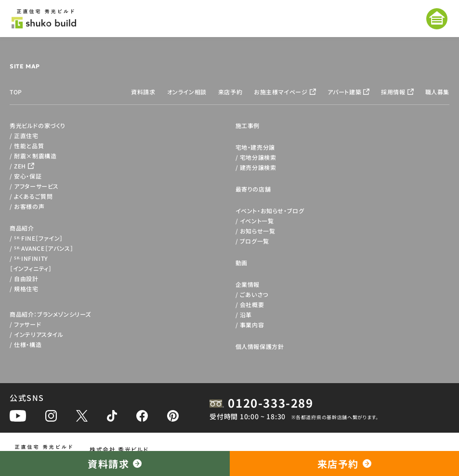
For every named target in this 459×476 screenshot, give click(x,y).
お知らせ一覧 (258, 231)
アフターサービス (36, 186)
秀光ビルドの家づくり (38, 125)
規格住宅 (26, 289)
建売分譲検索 (258, 167)
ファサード (27, 324)
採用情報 (393, 92)
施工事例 (248, 125)
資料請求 (143, 92)
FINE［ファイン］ (39, 238)
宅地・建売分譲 (255, 147)
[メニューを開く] (437, 19)
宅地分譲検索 (258, 157)
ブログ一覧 (255, 241)
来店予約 (230, 92)
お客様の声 (29, 206)
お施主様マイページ (281, 92)
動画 (242, 263)
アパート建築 (345, 92)
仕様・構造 (28, 344)
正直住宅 (26, 135)
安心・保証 (28, 176)
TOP (16, 92)
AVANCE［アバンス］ (44, 248)
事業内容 (252, 325)
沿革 (246, 315)
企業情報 (248, 284)
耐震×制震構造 (35, 156)
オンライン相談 (187, 92)
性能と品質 (29, 146)
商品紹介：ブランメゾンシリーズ (50, 314)
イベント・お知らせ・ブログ (270, 211)
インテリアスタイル (39, 334)
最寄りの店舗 (253, 189)
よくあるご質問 (33, 196)
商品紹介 (22, 228)
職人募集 (437, 92)
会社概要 (252, 304)
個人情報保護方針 (260, 346)
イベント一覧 (257, 221)
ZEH (20, 166)
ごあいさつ (254, 294)
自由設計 (26, 278)
